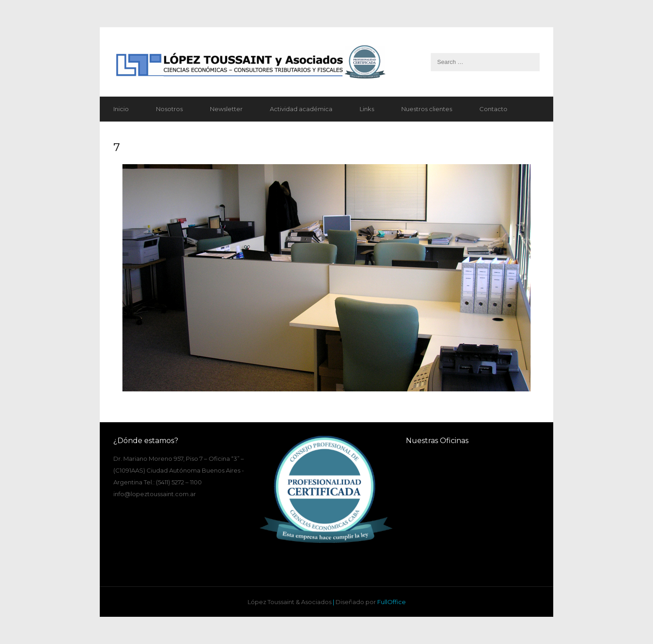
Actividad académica (301, 109)
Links (367, 109)
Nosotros (169, 109)
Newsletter (226, 109)
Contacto (493, 109)
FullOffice (392, 602)
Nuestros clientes (427, 109)
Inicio (121, 109)
